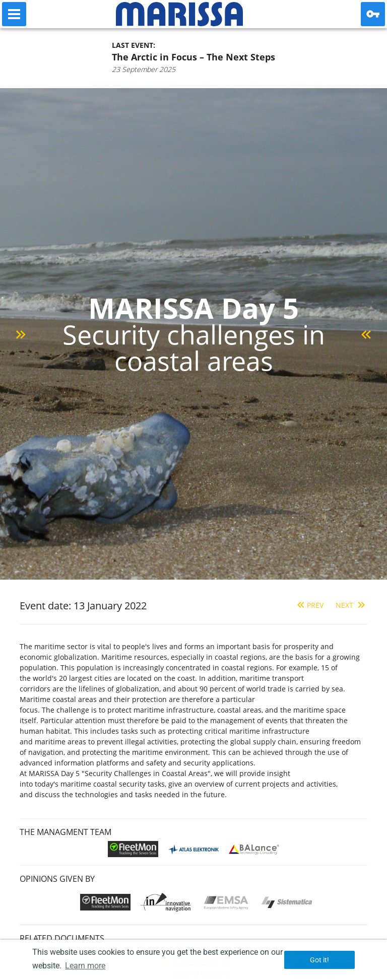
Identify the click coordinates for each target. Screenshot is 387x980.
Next (351, 605)
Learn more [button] (85, 966)
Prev (309, 605)
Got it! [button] (319, 960)
